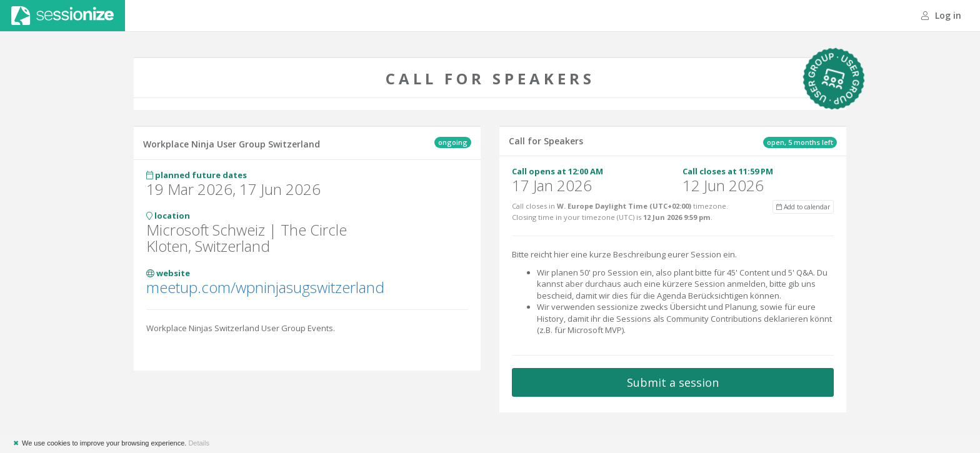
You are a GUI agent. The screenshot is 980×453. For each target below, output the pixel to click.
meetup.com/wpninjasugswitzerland (265, 287)
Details (199, 443)
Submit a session (673, 382)
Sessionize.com (62, 16)
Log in (941, 15)
